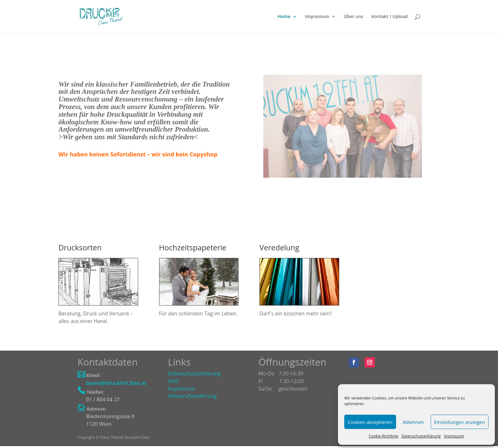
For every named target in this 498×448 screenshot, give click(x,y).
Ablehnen (413, 422)
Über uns (353, 17)
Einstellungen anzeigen (460, 422)
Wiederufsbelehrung (192, 396)
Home (284, 17)
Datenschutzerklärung (421, 436)
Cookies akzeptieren (370, 422)
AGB (173, 381)
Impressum (454, 436)
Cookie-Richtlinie (384, 436)
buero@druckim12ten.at (116, 383)
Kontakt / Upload (390, 17)
